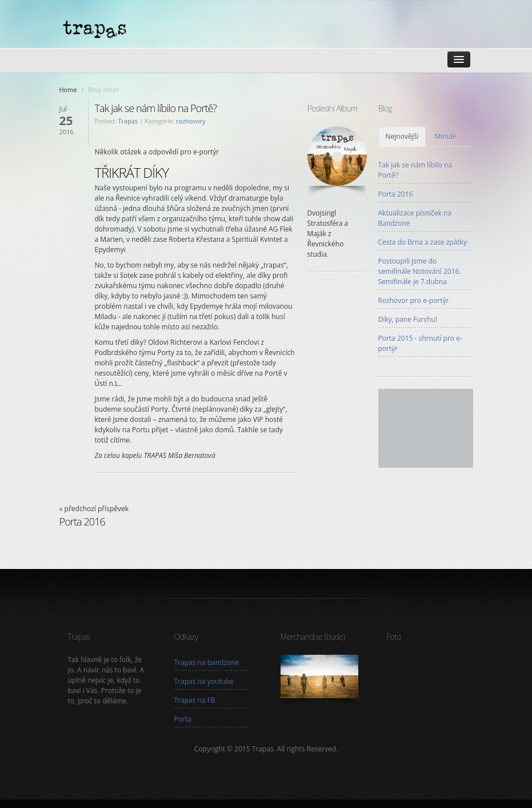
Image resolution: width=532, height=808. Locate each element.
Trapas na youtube (204, 681)
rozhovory (191, 121)
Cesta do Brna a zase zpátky (423, 242)
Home (68, 89)
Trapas (128, 121)
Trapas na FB (195, 700)
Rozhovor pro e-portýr (414, 300)
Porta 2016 (396, 194)
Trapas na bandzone (207, 662)
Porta (183, 719)
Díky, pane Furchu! (408, 319)
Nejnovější (402, 136)
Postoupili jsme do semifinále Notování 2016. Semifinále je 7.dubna (420, 271)
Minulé (445, 136)
